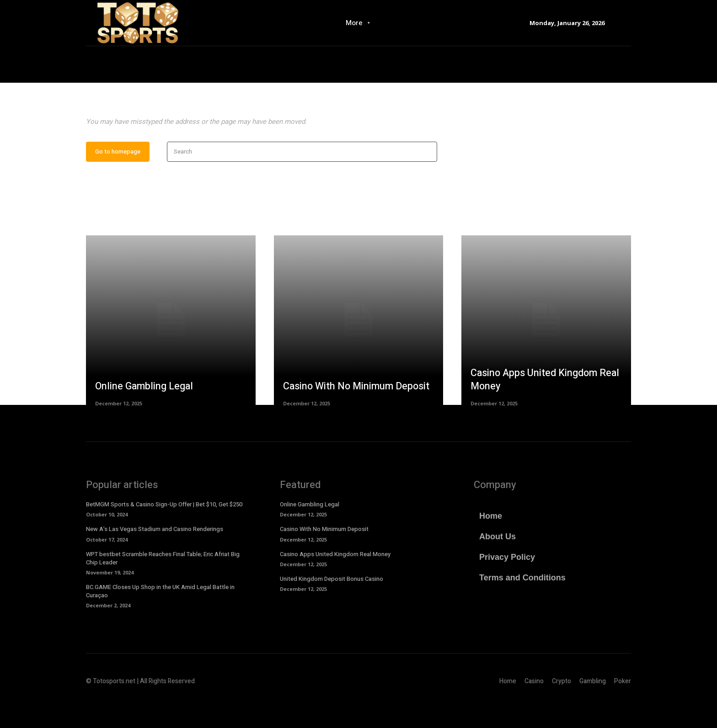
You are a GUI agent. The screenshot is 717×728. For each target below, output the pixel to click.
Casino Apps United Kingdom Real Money (535, 407)
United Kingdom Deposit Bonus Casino (332, 606)
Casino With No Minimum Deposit (358, 413)
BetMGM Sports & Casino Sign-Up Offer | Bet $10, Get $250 (164, 532)
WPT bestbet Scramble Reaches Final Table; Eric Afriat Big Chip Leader (163, 585)
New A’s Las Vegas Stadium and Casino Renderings (155, 556)
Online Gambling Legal (145, 413)
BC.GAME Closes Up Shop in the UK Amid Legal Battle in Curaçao (160, 619)
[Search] (427, 179)
